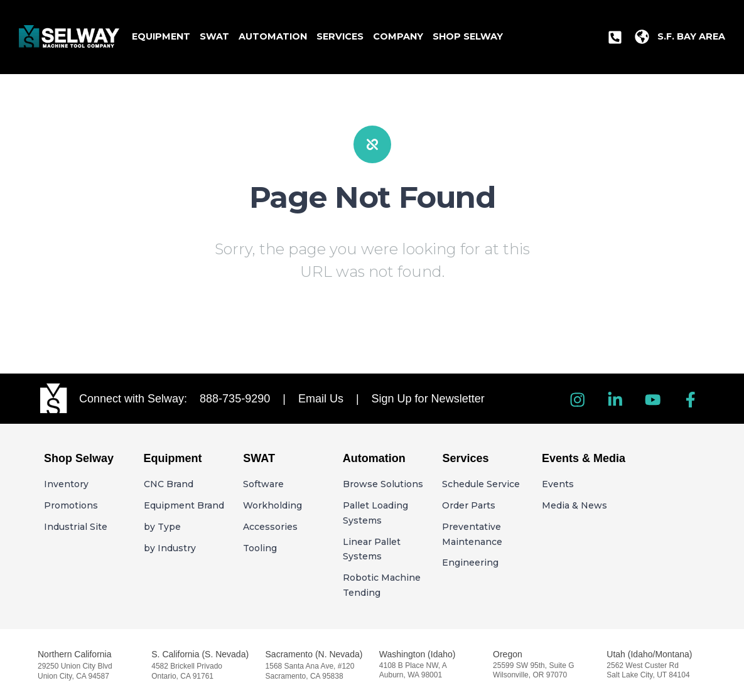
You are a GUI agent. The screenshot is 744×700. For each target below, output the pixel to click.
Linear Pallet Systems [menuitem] (372, 549)
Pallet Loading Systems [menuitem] (375, 513)
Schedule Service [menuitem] (481, 484)
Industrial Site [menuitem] (76, 527)
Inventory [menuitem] (66, 484)
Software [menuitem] (263, 484)
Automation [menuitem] (273, 36)
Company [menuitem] (398, 36)
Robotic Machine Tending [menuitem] (382, 585)
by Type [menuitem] (162, 527)
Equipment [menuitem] (161, 36)
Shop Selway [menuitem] (468, 36)
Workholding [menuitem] (272, 505)
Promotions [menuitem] (71, 505)
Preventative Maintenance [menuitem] (472, 534)
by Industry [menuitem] (170, 548)
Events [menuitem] (558, 484)
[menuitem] (615, 37)
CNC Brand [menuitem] (169, 484)
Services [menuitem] (340, 36)
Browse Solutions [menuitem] (383, 484)
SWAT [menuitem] (214, 36)
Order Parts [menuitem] (469, 505)
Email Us (327, 399)
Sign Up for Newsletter (431, 399)
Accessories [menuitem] (270, 527)
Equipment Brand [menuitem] (184, 505)
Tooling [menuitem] (260, 548)
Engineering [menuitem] (470, 563)
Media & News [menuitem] (574, 505)
